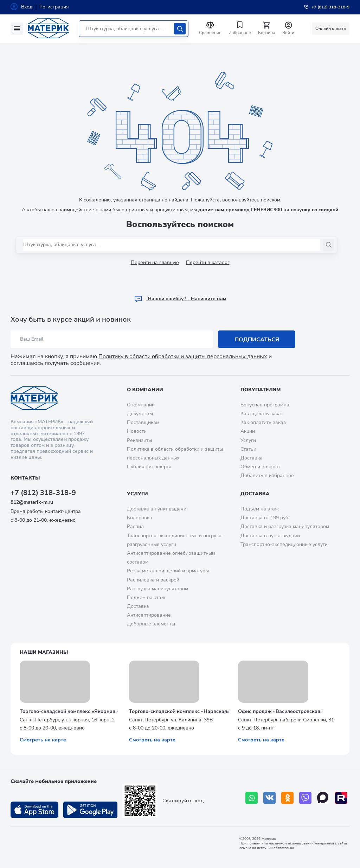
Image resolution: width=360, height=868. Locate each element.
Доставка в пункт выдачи (157, 509)
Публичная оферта (149, 467)
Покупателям (261, 390)
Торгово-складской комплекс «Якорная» (69, 711)
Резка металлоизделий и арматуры (168, 571)
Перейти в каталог (208, 262)
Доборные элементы (151, 624)
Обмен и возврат (260, 467)
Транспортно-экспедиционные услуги (284, 544)
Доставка (252, 458)
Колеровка (140, 518)
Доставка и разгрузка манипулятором (285, 526)
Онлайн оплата (331, 28)
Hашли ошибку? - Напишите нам (180, 299)
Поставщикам (143, 422)
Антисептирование (149, 615)
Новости (137, 431)
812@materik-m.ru (32, 502)
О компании (145, 390)
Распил (135, 526)
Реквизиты (139, 440)
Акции (248, 431)
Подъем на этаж (146, 597)
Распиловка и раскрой (153, 580)
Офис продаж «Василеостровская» (280, 711)
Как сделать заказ (262, 414)
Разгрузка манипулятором (157, 589)
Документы (140, 414)
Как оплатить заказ (263, 422)
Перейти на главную (155, 262)
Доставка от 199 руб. (265, 518)
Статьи (248, 449)
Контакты (25, 478)
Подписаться (257, 339)
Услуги (248, 440)
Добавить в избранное (267, 475)
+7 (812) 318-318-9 (43, 493)
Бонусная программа (265, 405)
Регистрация (54, 7)
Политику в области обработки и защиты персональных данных (183, 356)
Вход (27, 7)
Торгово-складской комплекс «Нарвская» (179, 711)
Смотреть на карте (43, 740)
